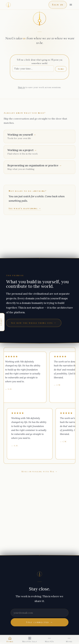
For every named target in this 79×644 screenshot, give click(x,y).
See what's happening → (25, 208)
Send (61, 69)
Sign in (58, 5)
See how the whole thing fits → (34, 323)
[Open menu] (71, 5)
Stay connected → (39, 622)
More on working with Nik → (39, 472)
